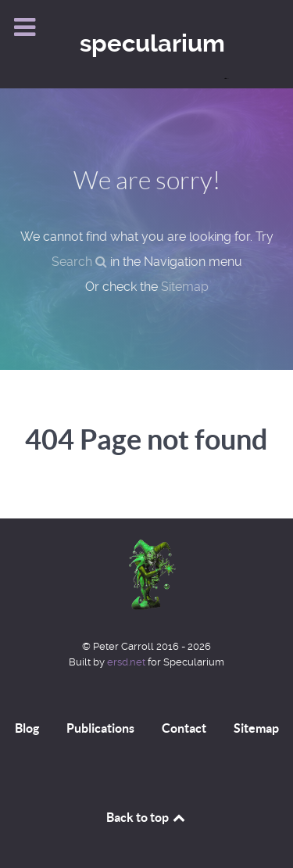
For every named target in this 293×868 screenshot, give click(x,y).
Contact (184, 728)
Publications (100, 728)
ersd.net (126, 662)
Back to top (147, 817)
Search (79, 262)
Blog (27, 728)
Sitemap (185, 287)
